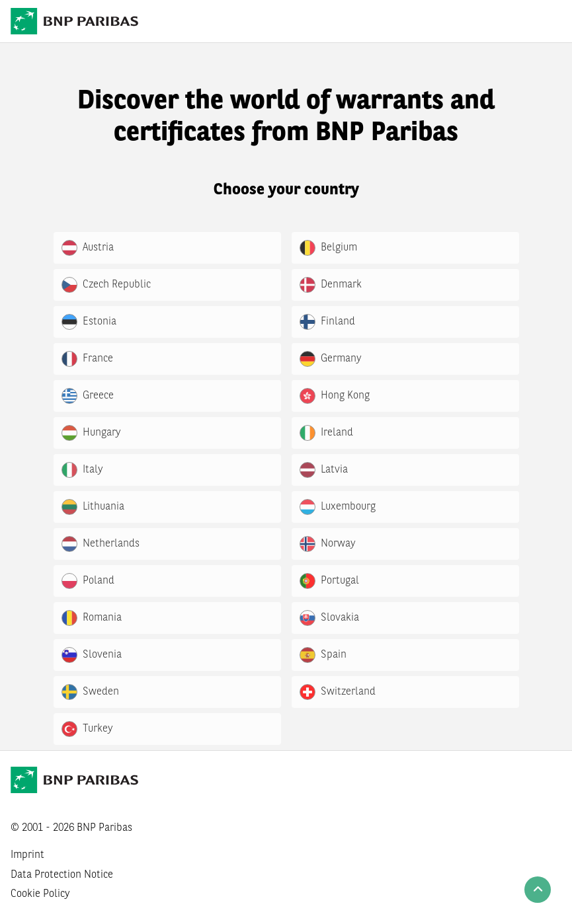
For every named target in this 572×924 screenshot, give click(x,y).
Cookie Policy (40, 894)
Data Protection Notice (62, 875)
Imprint (27, 855)
